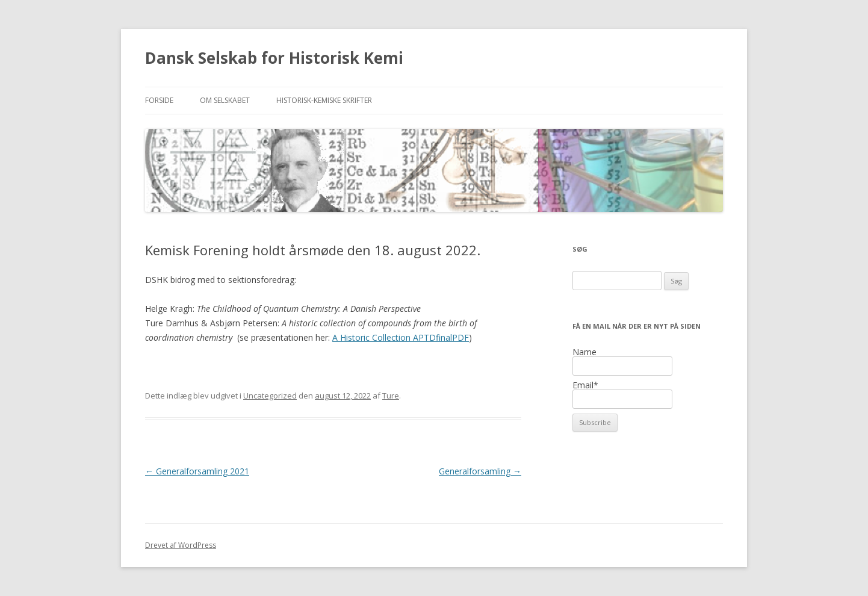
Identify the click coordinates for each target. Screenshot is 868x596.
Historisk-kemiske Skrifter (324, 100)
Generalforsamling (480, 471)
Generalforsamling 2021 (197, 471)
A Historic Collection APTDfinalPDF (401, 337)
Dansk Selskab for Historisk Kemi (274, 58)
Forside (159, 100)
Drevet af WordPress (181, 545)
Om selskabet (225, 100)
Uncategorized (270, 396)
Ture (391, 396)
